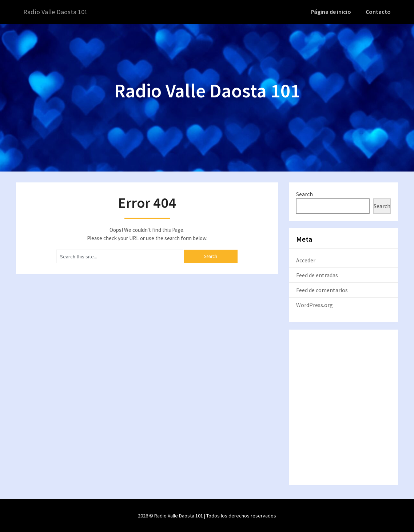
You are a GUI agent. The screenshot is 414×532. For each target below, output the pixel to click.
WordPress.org (315, 305)
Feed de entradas (317, 275)
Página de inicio (333, 12)
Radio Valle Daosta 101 (58, 12)
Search (304, 194)
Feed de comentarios (322, 290)
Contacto (379, 12)
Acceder (306, 260)
